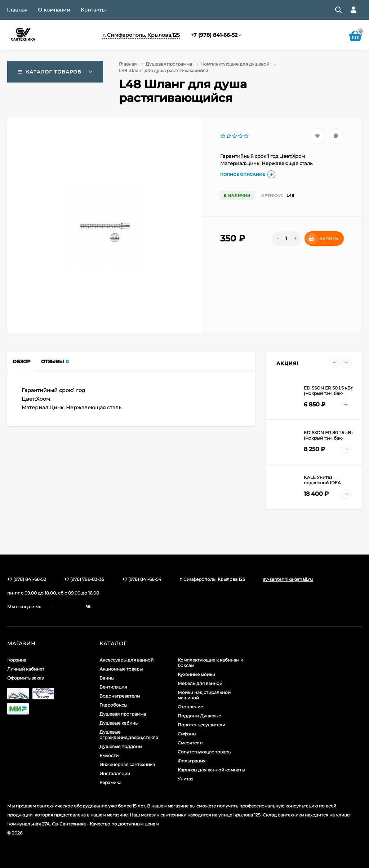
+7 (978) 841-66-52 (214, 35)
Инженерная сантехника (127, 764)
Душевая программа (169, 64)
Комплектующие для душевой (235, 64)
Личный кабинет (26, 669)
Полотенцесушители (201, 725)
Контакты (93, 10)
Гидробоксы (113, 705)
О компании (54, 10)
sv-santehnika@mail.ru (288, 579)
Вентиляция (113, 687)
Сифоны (187, 734)
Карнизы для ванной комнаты (211, 770)
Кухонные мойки (196, 674)
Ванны (107, 678)
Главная (17, 10)
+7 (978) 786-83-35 (84, 579)
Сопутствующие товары (204, 752)
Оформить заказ (25, 678)
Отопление (190, 707)
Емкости (109, 755)
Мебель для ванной (200, 683)
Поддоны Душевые (199, 716)
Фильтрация (192, 761)
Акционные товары (121, 669)
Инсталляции (115, 773)
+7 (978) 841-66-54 (142, 579)
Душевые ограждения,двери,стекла (129, 735)
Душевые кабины (119, 723)
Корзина (17, 660)
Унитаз (185, 779)
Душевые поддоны (121, 746)
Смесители (190, 743)
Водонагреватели (120, 696)
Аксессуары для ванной (126, 660)
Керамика (110, 782)
